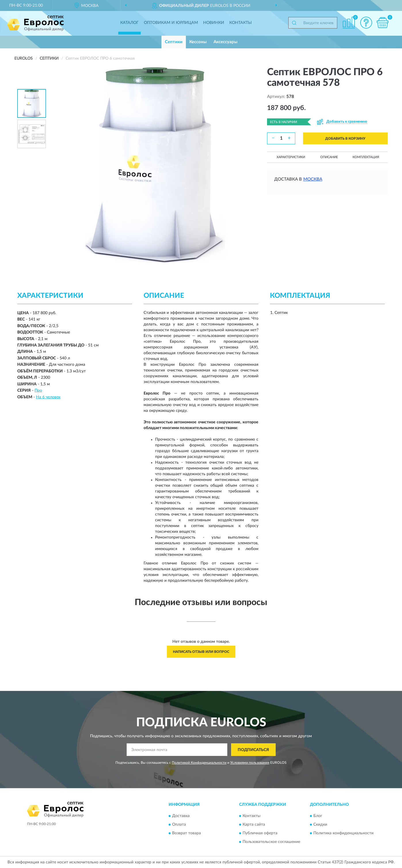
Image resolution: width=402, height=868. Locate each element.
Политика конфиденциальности (343, 833)
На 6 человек (48, 397)
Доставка (181, 816)
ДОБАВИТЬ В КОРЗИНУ (345, 139)
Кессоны (198, 42)
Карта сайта (254, 825)
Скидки (320, 825)
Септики (174, 42)
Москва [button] (313, 179)
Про (38, 391)
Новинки (214, 23)
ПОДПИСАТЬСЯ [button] (253, 750)
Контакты (241, 23)
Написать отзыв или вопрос (201, 652)
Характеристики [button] (291, 157)
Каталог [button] (129, 23)
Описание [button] (329, 157)
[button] (366, 23)
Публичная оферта (260, 833)
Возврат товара (186, 833)
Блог (318, 816)
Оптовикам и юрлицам (171, 23)
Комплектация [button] (366, 157)
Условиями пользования (250, 763)
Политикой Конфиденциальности (199, 763)
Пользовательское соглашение (271, 842)
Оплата (179, 825)
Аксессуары (225, 42)
